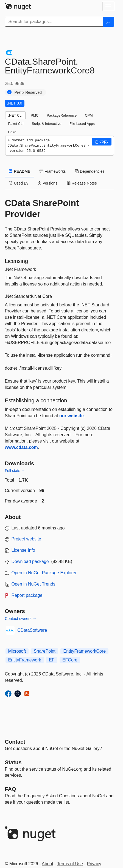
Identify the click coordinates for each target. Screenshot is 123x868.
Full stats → (15, 471)
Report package (27, 595)
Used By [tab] (19, 183)
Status (13, 762)
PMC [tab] (35, 115)
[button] (102, 142)
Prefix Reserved (28, 92)
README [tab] (20, 171)
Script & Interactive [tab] (47, 124)
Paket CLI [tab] (16, 124)
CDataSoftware (32, 630)
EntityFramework (25, 660)
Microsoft (17, 651)
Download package (30, 561)
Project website (26, 539)
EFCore (70, 660)
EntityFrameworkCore (84, 651)
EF (52, 660)
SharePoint (45, 651)
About (47, 864)
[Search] (108, 22)
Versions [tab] (47, 183)
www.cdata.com (21, 447)
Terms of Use (70, 864)
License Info (23, 550)
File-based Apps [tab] (82, 124)
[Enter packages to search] (54, 22)
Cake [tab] (12, 132)
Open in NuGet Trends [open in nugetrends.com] (33, 584)
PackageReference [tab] (62, 115)
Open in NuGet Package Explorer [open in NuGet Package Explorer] (44, 573)
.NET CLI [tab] (15, 115)
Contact (15, 742)
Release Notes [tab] (82, 183)
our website (72, 416)
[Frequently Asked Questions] (11, 789)
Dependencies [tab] (90, 171)
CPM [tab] (89, 115)
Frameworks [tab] (53, 171)
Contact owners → (21, 619)
